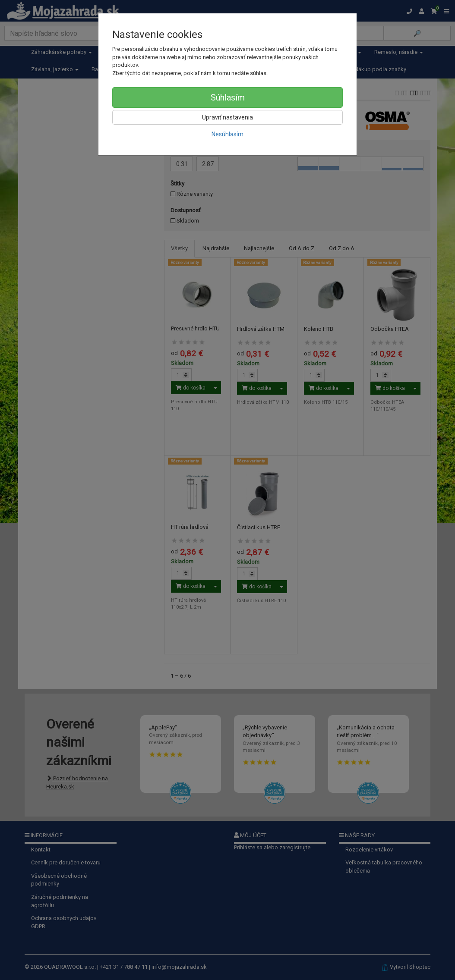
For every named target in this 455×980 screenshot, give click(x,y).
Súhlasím (228, 97)
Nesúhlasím (227, 134)
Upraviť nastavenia (227, 117)
